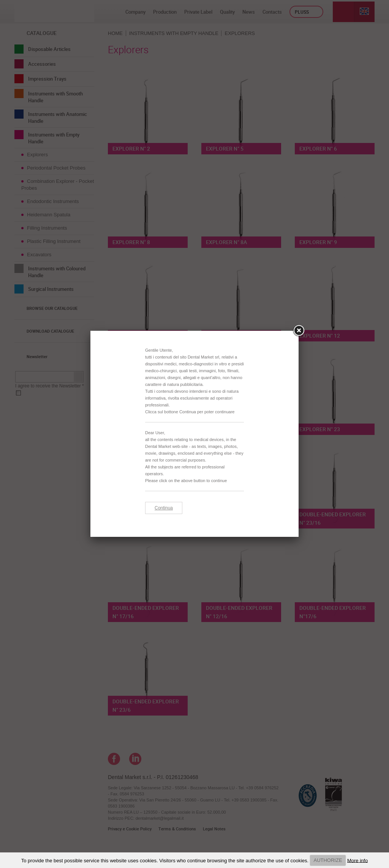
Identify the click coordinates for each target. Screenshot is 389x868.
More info (357, 860)
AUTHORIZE (328, 860)
